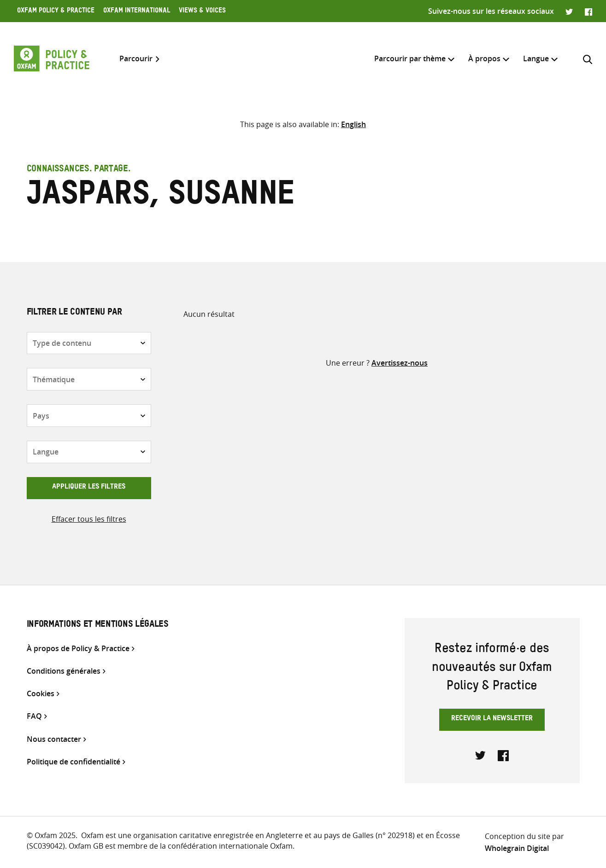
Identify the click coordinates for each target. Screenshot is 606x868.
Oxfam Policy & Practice (56, 12)
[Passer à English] (353, 124)
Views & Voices (202, 12)
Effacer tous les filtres (89, 519)
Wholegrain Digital (517, 848)
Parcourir (136, 59)
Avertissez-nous (400, 363)
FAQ (34, 716)
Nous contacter (54, 739)
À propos (484, 58)
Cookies (41, 694)
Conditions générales (64, 671)
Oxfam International (137, 12)
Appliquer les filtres (89, 488)
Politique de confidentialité (74, 762)
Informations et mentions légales (98, 625)
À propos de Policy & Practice (78, 649)
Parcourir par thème (410, 58)
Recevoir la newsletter (492, 719)
